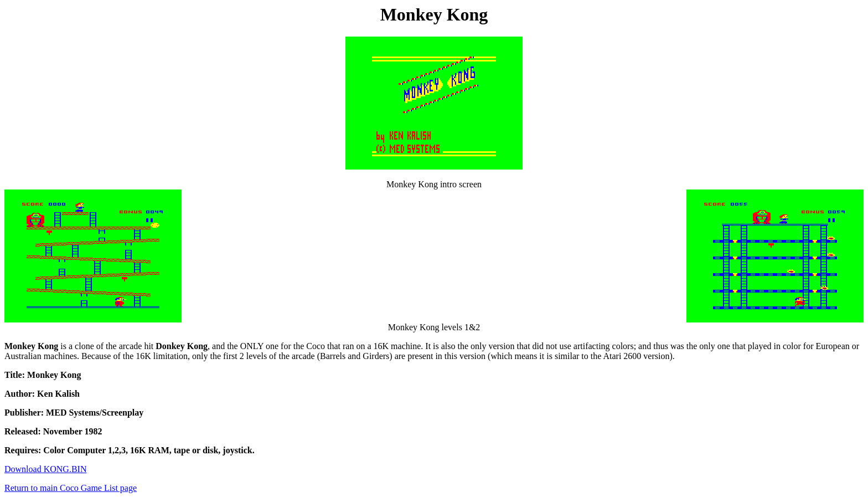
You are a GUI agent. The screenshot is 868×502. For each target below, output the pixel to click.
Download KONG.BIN (45, 469)
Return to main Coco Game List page (71, 488)
